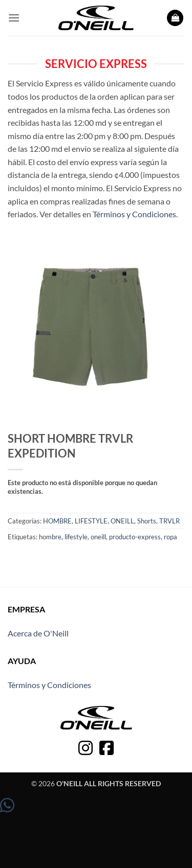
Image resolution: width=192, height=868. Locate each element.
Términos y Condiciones (134, 214)
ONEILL (122, 521)
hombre (50, 537)
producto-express (135, 537)
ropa (170, 537)
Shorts (147, 521)
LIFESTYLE (91, 521)
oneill (98, 537)
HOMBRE (57, 521)
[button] (14, 18)
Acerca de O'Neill (38, 633)
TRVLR (169, 521)
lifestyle (76, 537)
